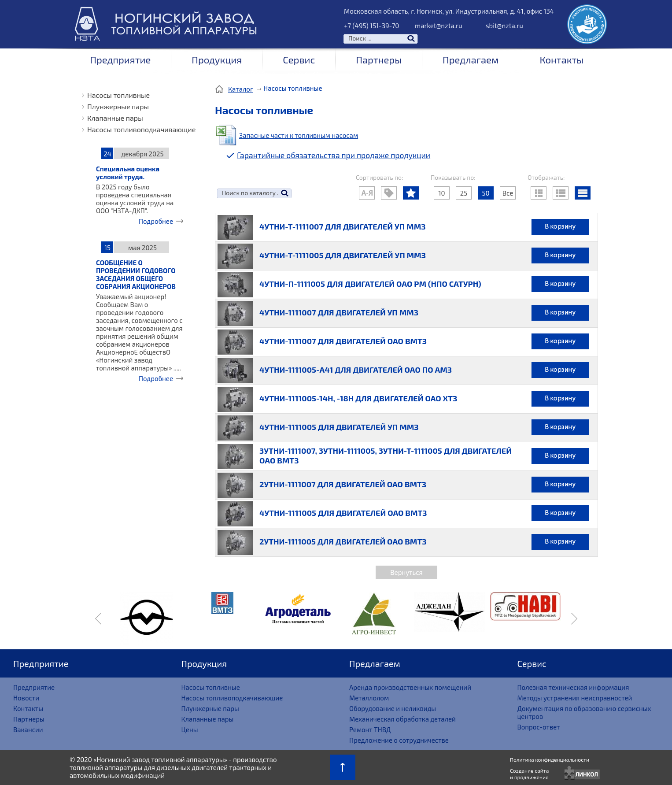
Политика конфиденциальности (550, 759)
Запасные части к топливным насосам (299, 135)
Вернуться (406, 572)
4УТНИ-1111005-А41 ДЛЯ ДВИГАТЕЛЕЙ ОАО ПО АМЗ (356, 370)
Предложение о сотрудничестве (399, 740)
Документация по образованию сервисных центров (584, 712)
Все (508, 193)
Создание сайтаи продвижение (529, 774)
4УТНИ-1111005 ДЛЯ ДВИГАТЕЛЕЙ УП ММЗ (339, 427)
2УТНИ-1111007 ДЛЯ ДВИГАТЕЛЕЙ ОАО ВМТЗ (343, 484)
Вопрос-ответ (539, 727)
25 (464, 193)
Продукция (217, 59)
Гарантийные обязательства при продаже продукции (334, 155)
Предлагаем (471, 59)
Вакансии (28, 729)
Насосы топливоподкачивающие (141, 129)
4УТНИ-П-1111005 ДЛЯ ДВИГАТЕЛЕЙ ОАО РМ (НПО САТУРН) (370, 284)
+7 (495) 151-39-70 (371, 26)
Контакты (561, 59)
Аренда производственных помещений (410, 687)
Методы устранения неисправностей (575, 698)
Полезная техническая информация (573, 687)
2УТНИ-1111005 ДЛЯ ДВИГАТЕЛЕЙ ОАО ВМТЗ (343, 541)
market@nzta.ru (439, 26)
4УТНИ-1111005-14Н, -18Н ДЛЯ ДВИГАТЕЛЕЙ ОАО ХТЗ (358, 398)
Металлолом (369, 698)
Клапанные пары (115, 118)
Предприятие (120, 59)
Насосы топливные (118, 95)
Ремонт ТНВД (370, 729)
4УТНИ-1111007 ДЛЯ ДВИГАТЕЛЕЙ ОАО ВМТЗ (343, 341)
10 (441, 193)
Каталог (241, 89)
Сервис (299, 59)
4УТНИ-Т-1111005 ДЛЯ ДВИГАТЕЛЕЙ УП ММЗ (343, 255)
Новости (26, 698)
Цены (190, 729)
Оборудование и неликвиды (393, 708)
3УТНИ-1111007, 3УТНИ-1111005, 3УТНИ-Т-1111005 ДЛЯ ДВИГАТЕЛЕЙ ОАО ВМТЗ (386, 455)
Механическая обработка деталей (402, 719)
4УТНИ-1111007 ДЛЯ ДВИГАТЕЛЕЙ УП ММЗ (339, 312)
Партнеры (379, 59)
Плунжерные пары (118, 106)
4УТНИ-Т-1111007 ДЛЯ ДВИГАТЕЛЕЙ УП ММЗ (342, 226)
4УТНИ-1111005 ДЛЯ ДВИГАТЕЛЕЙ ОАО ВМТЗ (343, 513)
